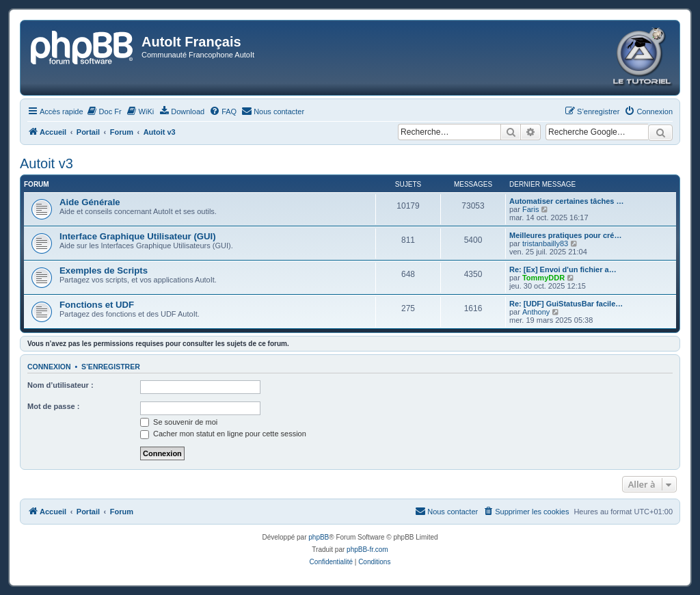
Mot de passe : (53, 406)
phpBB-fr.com (367, 550)
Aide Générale (90, 202)
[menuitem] (104, 111)
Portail (88, 132)
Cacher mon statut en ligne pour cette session (223, 434)
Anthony (536, 312)
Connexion (49, 367)
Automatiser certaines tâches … (567, 201)
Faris (530, 209)
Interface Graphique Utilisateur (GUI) (138, 236)
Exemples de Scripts (104, 270)
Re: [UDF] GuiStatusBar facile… (566, 304)
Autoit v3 (46, 163)
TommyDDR (543, 278)
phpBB (319, 537)
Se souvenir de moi (179, 422)
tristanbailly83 (545, 243)
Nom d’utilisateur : (60, 385)
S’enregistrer (111, 367)
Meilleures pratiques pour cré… (565, 235)
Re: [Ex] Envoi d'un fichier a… (563, 269)
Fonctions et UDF (97, 305)
